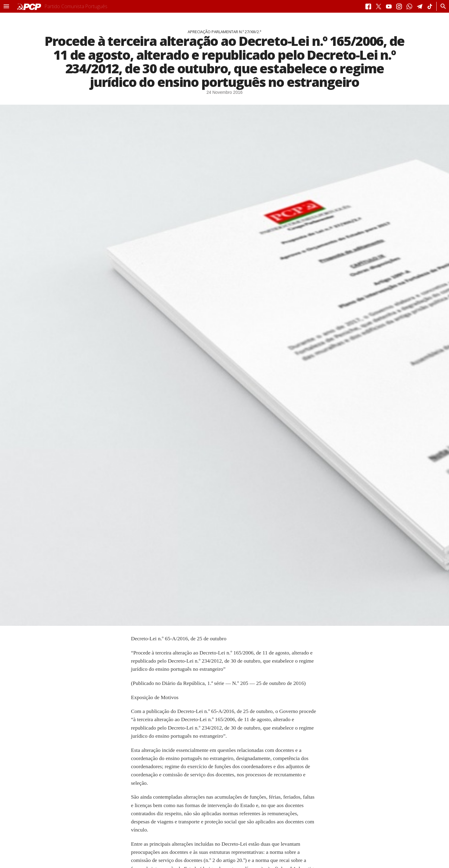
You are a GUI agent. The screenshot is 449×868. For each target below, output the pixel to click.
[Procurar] (442, 6)
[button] (6, 6)
